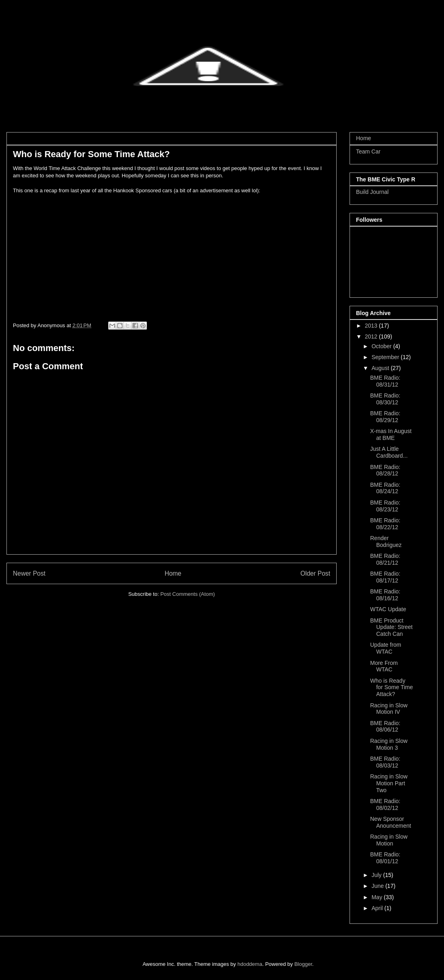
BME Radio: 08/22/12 (385, 524)
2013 (372, 326)
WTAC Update (388, 609)
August (381, 368)
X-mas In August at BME (391, 434)
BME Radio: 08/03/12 (385, 762)
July (377, 875)
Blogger (303, 964)
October (382, 346)
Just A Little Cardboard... (389, 452)
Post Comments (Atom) (187, 594)
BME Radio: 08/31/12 (385, 381)
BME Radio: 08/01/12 (385, 858)
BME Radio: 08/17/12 (385, 577)
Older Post (315, 573)
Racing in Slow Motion (389, 840)
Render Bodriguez (386, 542)
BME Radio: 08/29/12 (385, 417)
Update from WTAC (386, 648)
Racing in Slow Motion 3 (389, 744)
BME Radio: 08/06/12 (385, 727)
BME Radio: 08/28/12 (385, 470)
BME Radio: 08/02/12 (385, 804)
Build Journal (372, 192)
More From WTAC (384, 666)
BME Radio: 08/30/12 (385, 399)
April (378, 908)
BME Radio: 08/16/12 (385, 595)
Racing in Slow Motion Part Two (389, 783)
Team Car (368, 151)
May (377, 897)
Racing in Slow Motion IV (389, 709)
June (378, 886)
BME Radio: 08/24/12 (385, 488)
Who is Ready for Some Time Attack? (392, 688)
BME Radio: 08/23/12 (385, 506)
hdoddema (250, 964)
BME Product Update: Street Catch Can (391, 627)
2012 (372, 336)
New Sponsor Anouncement (391, 822)
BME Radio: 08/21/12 (385, 559)
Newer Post (29, 573)
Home (173, 573)
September (386, 357)
